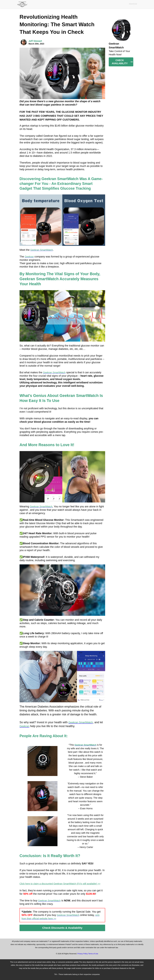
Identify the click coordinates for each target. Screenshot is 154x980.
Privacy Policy (83, 954)
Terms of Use (93, 954)
